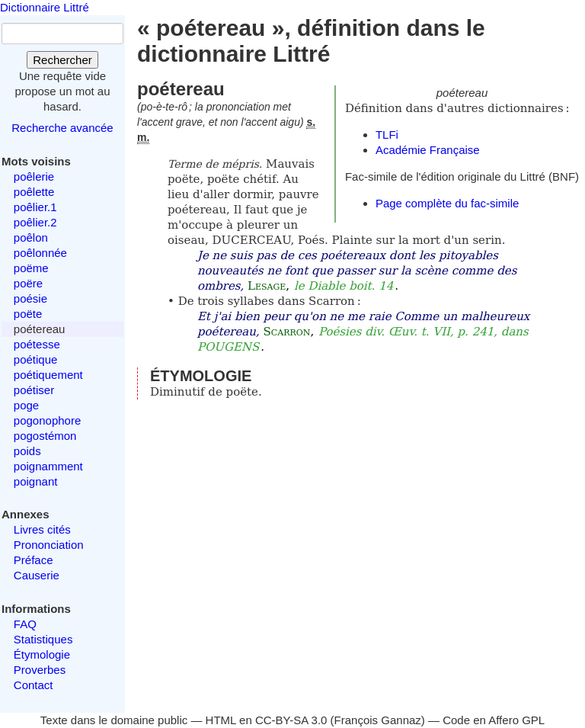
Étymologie (42, 654)
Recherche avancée (62, 128)
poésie (30, 298)
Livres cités (42, 529)
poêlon (31, 237)
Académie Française (428, 150)
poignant (36, 481)
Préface (34, 560)
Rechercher (62, 60)
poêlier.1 (35, 207)
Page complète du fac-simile (447, 203)
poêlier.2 (35, 222)
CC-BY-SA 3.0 (291, 720)
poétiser (34, 390)
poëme (31, 268)
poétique (36, 359)
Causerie (37, 575)
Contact (34, 685)
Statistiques (43, 639)
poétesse (37, 344)
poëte (28, 314)
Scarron (287, 332)
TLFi (387, 135)
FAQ (25, 624)
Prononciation (49, 545)
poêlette (34, 192)
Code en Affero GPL (494, 720)
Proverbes (40, 670)
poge (26, 405)
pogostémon (45, 436)
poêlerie (34, 176)
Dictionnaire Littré (45, 7)
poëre (28, 283)
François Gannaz (378, 720)
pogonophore (47, 420)
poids (27, 451)
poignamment (48, 466)
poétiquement (48, 375)
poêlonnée (40, 253)
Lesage (267, 286)
